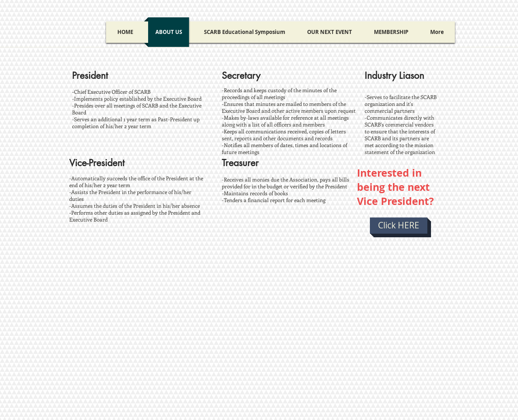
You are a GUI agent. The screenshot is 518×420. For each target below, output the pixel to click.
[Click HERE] (399, 226)
